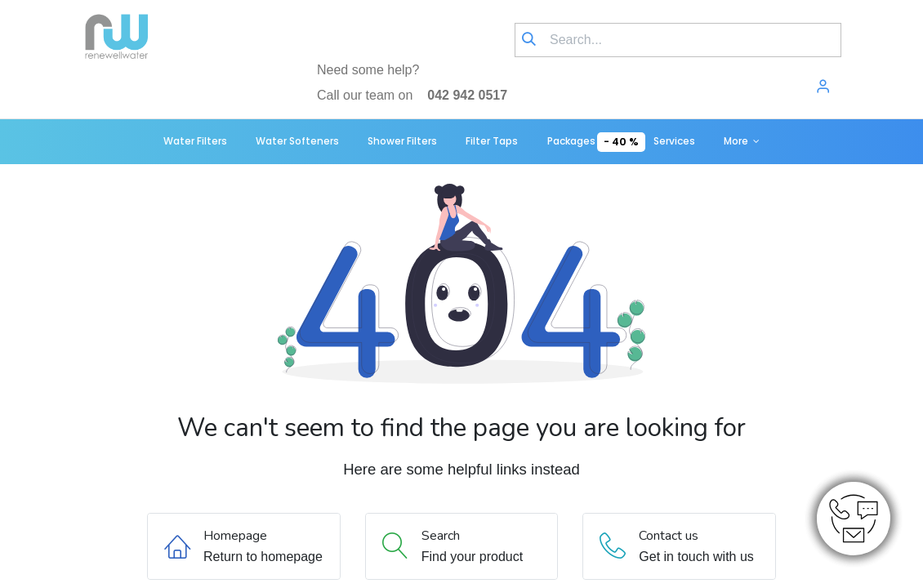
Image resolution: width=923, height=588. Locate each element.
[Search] (529, 40)
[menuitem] (195, 142)
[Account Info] (823, 88)
